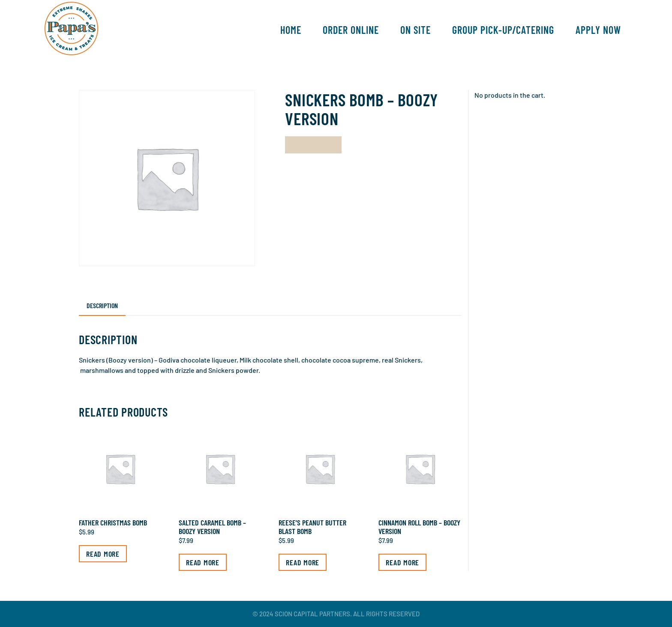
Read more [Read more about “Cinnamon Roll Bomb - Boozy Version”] (402, 562)
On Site (415, 30)
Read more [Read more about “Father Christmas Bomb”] (103, 554)
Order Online (351, 30)
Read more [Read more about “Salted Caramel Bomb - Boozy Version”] (203, 562)
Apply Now (598, 30)
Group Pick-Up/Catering (503, 30)
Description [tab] (102, 305)
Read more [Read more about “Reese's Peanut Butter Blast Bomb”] (303, 562)
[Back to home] (71, 30)
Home (291, 30)
